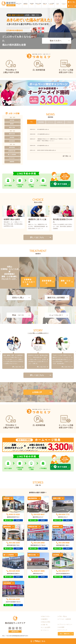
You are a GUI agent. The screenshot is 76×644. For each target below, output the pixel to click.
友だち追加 (9, 520)
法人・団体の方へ (65, 634)
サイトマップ (63, 630)
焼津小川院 (12, 127)
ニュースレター (56, 315)
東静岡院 (12, 162)
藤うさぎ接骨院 (12, 155)
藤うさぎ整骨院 (9, 555)
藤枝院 (12, 124)
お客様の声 (37, 392)
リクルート (64, 4)
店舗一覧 (45, 4)
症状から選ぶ (18, 298)
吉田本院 (12, 120)
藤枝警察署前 (33, 498)
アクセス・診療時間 (65, 619)
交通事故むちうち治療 (28, 282)
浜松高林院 (12, 141)
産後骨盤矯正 (47, 282)
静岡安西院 (12, 147)
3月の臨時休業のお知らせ (43, 129)
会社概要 (62, 627)
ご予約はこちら (39, 641)
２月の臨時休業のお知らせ (43, 134)
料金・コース (18, 315)
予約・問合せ (63, 616)
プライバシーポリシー (66, 624)
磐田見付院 (12, 134)
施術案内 (25, 4)
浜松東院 (12, 137)
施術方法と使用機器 (56, 298)
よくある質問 (51, 4)
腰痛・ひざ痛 (66, 282)
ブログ (58, 4)
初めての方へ (19, 4)
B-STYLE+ (12, 158)
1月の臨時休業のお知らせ (43, 146)
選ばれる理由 (38, 4)
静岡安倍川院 (12, 151)
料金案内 (32, 4)
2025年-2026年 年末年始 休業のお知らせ (47, 150)
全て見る (66, 156)
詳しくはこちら (37, 237)
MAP (19, 520)
